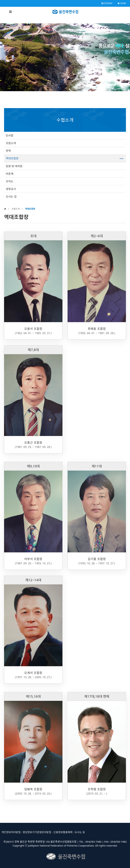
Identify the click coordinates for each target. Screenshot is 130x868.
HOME (122, 3)
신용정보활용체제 (63, 832)
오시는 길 (11, 197)
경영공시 (11, 189)
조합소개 (11, 143)
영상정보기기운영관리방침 (37, 832)
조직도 (10, 181)
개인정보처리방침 (11, 832)
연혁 (8, 151)
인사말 (10, 136)
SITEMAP (107, 3)
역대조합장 (12, 158)
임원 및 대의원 (14, 166)
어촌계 (10, 174)
